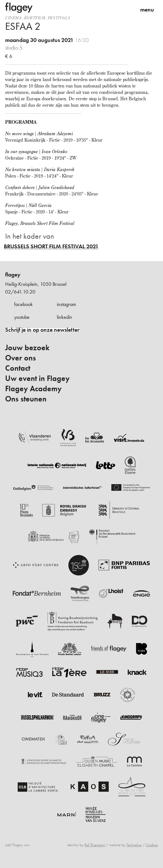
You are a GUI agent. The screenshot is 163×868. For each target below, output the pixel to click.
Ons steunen (26, 399)
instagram (66, 304)
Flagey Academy (33, 389)
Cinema (13, 18)
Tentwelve (134, 845)
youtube (22, 317)
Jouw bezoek (27, 348)
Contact (18, 368)
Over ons (21, 358)
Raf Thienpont (95, 845)
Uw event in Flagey (37, 378)
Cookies (152, 845)
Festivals (59, 18)
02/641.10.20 (20, 292)
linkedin (64, 317)
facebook (23, 304)
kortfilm (35, 18)
